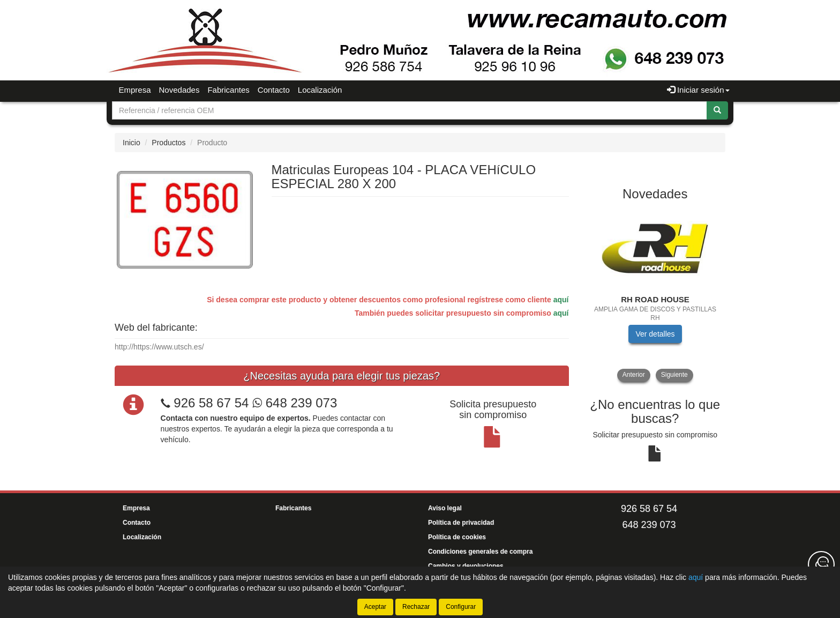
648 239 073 (295, 403)
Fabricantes (228, 90)
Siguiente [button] (674, 375)
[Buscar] (717, 110)
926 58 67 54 (211, 403)
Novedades (179, 90)
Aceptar (375, 607)
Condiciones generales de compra (480, 552)
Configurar (461, 607)
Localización (320, 90)
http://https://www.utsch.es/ (159, 347)
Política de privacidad (461, 523)
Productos (168, 143)
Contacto (274, 90)
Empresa (135, 90)
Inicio (132, 143)
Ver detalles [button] (655, 334)
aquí (561, 300)
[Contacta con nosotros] (821, 564)
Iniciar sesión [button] (698, 90)
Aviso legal (445, 508)
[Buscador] (410, 110)
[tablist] (655, 295)
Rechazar (416, 607)
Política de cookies (457, 537)
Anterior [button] (634, 375)
